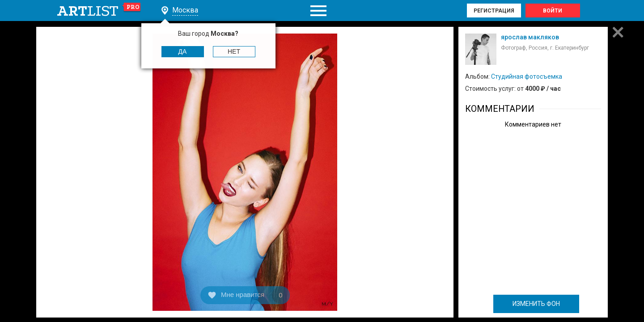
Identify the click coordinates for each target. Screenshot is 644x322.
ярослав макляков (530, 37)
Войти (553, 11)
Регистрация (494, 11)
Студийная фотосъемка (527, 76)
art (99, 11)
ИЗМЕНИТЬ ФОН (536, 304)
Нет (234, 51)
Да (183, 51)
